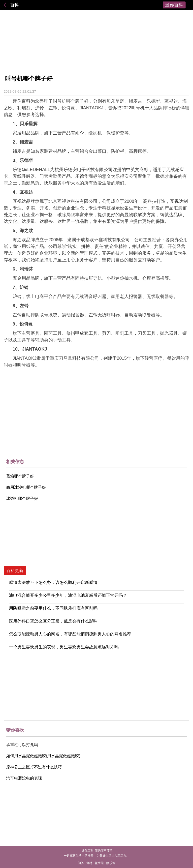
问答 (81, 863)
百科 (14, 5)
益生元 (99, 863)
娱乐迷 (111, 863)
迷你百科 (174, 5)
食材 (89, 863)
